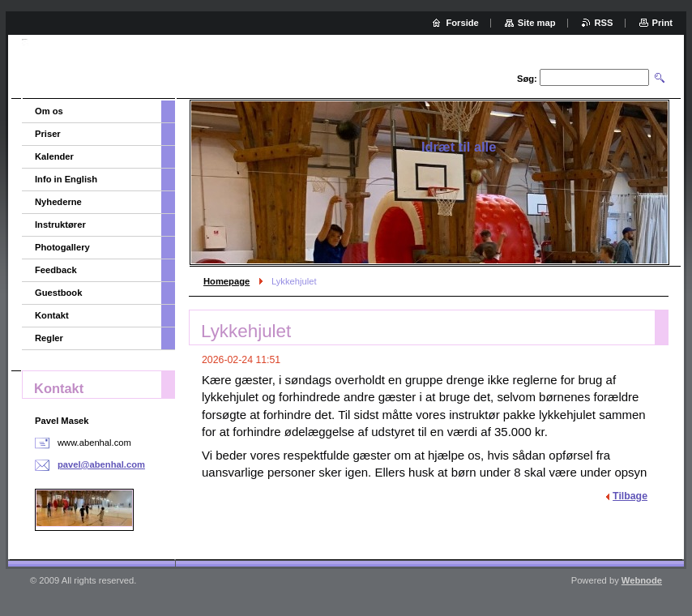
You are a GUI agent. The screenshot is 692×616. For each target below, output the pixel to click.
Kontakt (52, 315)
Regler (49, 338)
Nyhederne (58, 202)
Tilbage (630, 496)
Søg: (527, 79)
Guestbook (58, 293)
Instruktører (60, 225)
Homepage (226, 281)
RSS (604, 23)
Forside (462, 23)
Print (662, 23)
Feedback (56, 270)
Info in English (66, 179)
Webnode (642, 580)
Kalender (54, 156)
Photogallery (62, 247)
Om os (49, 111)
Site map (537, 23)
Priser (48, 134)
